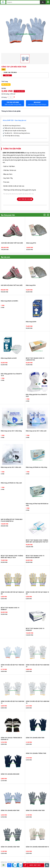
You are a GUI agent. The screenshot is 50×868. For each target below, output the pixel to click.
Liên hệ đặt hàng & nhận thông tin (37, 103)
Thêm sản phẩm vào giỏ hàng (13, 103)
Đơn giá (7, 75)
